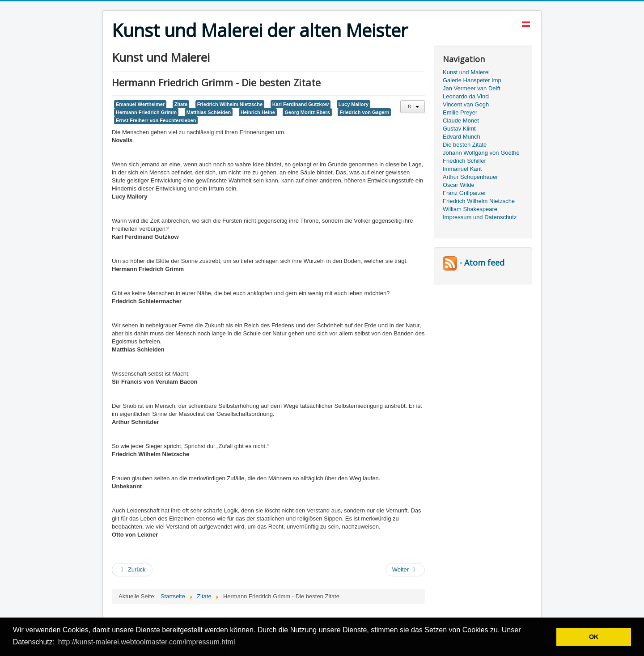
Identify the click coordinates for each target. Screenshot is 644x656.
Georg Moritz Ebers (307, 112)
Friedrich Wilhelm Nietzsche (230, 104)
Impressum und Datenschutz (480, 217)
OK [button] (594, 637)
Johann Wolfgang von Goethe (481, 153)
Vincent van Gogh (466, 104)
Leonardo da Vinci (466, 96)
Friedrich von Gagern (364, 112)
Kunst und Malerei (466, 72)
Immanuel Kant (462, 169)
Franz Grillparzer (464, 193)
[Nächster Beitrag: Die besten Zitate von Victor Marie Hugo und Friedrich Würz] (405, 570)
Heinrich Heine (258, 112)
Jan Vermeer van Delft (472, 88)
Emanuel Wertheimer (140, 104)
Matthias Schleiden (209, 112)
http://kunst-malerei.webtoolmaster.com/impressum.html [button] (147, 642)
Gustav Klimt (459, 129)
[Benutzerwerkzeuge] (413, 107)
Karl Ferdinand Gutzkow (301, 104)
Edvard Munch (462, 137)
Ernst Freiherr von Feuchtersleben (156, 120)
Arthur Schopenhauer (470, 177)
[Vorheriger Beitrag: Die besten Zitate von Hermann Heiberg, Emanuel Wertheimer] (132, 570)
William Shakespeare (470, 209)
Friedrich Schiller (464, 161)
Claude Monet (461, 121)
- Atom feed (474, 262)
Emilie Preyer (460, 112)
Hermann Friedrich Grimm (146, 112)
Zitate (181, 104)
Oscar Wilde (459, 185)
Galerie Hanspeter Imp (472, 80)
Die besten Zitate (465, 145)
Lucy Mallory (354, 104)
